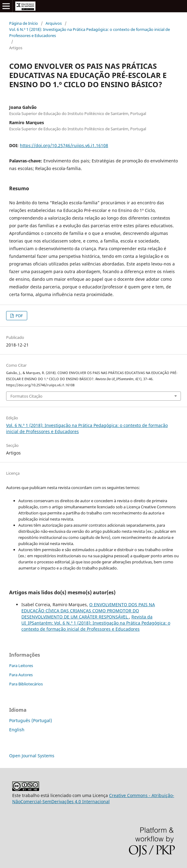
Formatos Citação (26, 396)
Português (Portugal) (31, 720)
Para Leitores (21, 666)
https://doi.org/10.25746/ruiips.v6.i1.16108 (64, 145)
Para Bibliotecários (26, 684)
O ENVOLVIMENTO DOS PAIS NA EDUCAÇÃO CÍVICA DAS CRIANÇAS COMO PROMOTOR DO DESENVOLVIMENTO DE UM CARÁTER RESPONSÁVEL (88, 611)
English (17, 730)
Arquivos (54, 23)
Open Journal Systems (32, 756)
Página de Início (24, 23)
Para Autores (21, 675)
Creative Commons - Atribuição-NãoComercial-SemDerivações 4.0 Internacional (93, 798)
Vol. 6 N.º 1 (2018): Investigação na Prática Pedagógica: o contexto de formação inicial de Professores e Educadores (90, 32)
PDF (19, 316)
